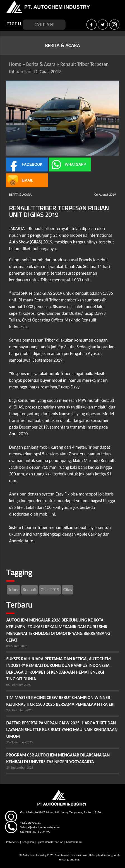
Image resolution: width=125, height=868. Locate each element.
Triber (13, 590)
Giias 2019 (50, 590)
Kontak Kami (74, 842)
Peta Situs (13, 842)
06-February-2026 (18, 685)
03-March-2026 (17, 646)
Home (15, 64)
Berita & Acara (41, 64)
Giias (68, 590)
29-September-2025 (20, 768)
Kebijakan (28, 842)
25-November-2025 (19, 742)
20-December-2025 (19, 710)
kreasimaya (80, 855)
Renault (30, 590)
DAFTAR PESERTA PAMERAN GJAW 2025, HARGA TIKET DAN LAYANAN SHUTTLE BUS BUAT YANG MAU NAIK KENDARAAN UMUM (62, 730)
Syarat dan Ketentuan (50, 842)
